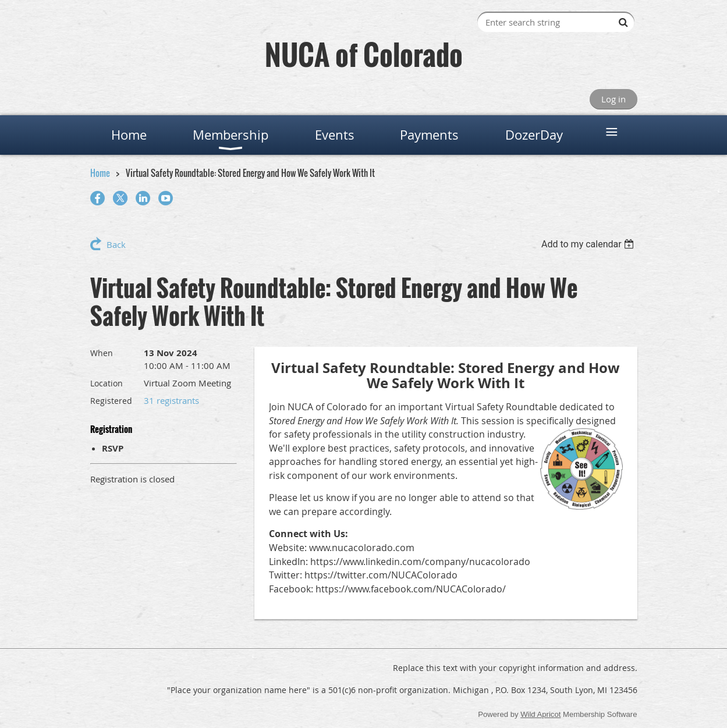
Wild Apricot (540, 714)
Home (100, 173)
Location (107, 383)
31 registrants (171, 400)
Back (116, 244)
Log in (613, 99)
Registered (111, 401)
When (102, 353)
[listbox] (589, 244)
